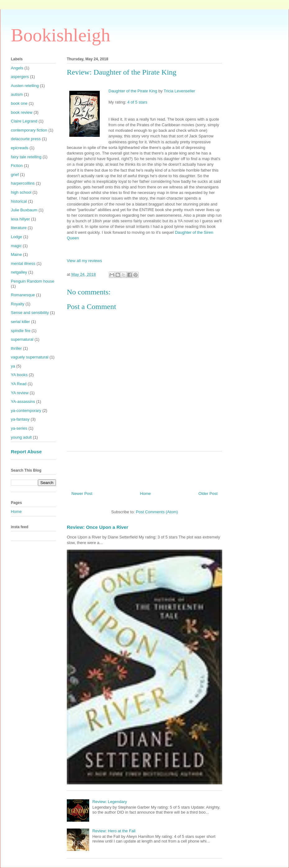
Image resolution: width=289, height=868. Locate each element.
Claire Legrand (24, 121)
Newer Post (82, 494)
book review (22, 112)
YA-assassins (23, 402)
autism (17, 94)
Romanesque (23, 295)
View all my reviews (84, 261)
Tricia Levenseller (179, 91)
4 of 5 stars (137, 102)
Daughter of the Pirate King (133, 91)
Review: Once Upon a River (98, 527)
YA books (19, 375)
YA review (20, 393)
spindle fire (21, 331)
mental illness (23, 263)
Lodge (16, 237)
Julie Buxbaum (24, 210)
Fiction (17, 166)
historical (19, 201)
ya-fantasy (20, 419)
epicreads (20, 148)
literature (19, 228)
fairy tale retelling (26, 157)
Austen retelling (25, 86)
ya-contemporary (26, 411)
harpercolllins (23, 183)
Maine (16, 254)
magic (16, 246)
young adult (21, 437)
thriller (16, 348)
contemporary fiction (29, 130)
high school (21, 192)
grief (15, 175)
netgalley (19, 272)
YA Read (19, 384)
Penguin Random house (33, 281)
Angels (17, 68)
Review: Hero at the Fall (114, 831)
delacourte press (26, 139)
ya (13, 366)
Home (146, 494)
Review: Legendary (110, 802)
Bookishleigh (61, 35)
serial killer (20, 322)
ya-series (19, 428)
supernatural (22, 339)
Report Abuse (26, 452)
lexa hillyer (20, 219)
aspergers (20, 77)
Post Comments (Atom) (157, 512)
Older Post (208, 494)
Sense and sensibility (30, 313)
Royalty (18, 304)
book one (19, 103)
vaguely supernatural (30, 357)
